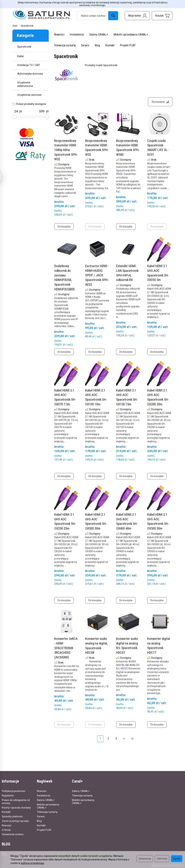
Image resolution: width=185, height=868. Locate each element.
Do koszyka (64, 227)
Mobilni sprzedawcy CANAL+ (131, 34)
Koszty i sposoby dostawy (16, 808)
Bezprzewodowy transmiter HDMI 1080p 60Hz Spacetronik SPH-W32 (66, 150)
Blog (97, 45)
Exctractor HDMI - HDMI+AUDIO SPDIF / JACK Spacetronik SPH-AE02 (97, 275)
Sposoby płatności (12, 816)
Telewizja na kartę (65, 45)
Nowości (59, 34)
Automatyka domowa (30, 74)
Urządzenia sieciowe (29, 95)
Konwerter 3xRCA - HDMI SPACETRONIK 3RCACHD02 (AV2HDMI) (66, 648)
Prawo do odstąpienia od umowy (16, 802)
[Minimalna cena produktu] (16, 111)
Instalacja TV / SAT (29, 65)
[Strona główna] (41, 15)
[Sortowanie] (160, 102)
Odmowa (162, 859)
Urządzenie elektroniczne (25, 84)
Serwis (85, 45)
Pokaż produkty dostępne (29, 104)
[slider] (14, 117)
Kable (20, 56)
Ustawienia (145, 859)
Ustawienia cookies (13, 834)
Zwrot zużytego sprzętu (15, 821)
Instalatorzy (77, 34)
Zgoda (177, 859)
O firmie (6, 830)
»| (132, 739)
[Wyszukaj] (113, 16)
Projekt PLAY (128, 45)
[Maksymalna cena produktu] (42, 111)
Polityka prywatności (13, 791)
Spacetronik (24, 47)
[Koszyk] (162, 16)
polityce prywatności (32, 863)
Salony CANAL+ (99, 34)
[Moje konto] (137, 16)
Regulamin (8, 796)
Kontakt (110, 45)
